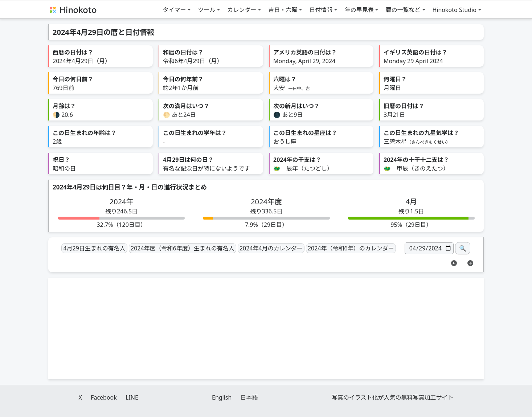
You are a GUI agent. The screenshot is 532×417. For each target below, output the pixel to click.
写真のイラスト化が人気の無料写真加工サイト (393, 397)
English (222, 397)
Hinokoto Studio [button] (455, 10)
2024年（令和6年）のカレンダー (351, 248)
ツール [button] (206, 10)
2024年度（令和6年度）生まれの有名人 (183, 248)
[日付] (429, 248)
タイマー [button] (174, 10)
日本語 (249, 397)
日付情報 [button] (321, 10)
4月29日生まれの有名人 (94, 248)
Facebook (104, 397)
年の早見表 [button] (359, 10)
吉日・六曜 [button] (283, 10)
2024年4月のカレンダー (271, 248)
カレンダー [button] (242, 10)
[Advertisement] (266, 328)
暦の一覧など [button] (403, 10)
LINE (132, 397)
